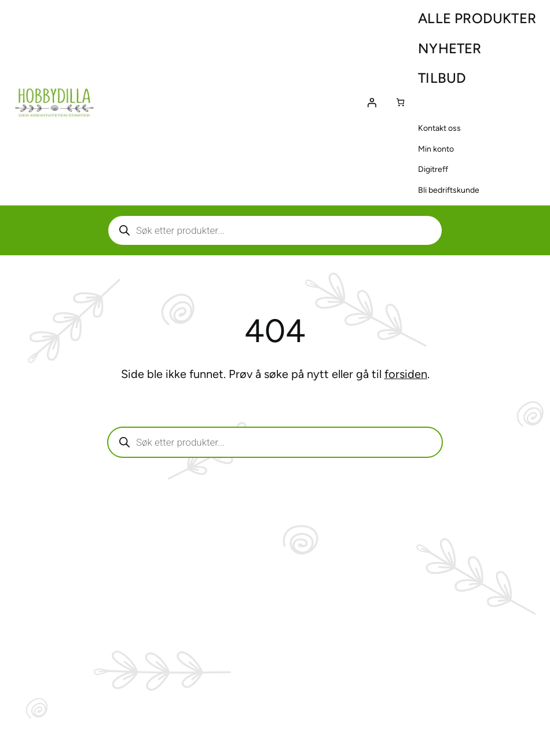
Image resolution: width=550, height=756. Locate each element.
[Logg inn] (372, 102)
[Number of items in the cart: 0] (400, 102)
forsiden (406, 374)
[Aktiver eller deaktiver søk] (275, 230)
